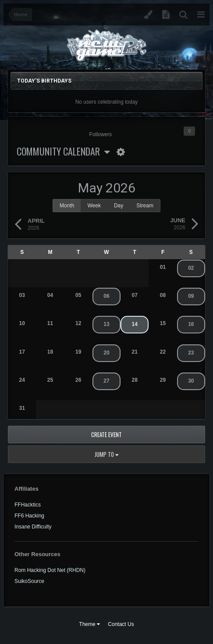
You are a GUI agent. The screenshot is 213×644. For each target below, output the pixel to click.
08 (163, 295)
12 (78, 323)
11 (50, 323)
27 (106, 381)
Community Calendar (63, 151)
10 (22, 323)
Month (67, 206)
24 (22, 380)
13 (106, 324)
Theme (89, 624)
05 (78, 295)
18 (50, 352)
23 (191, 353)
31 (22, 408)
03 (22, 295)
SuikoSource (29, 581)
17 (22, 352)
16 (191, 324)
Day (119, 206)
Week (94, 206)
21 (135, 352)
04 (50, 295)
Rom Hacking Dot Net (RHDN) (50, 570)
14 (135, 324)
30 (191, 381)
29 (163, 380)
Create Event (106, 434)
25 (50, 380)
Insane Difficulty (33, 527)
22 (163, 352)
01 (163, 267)
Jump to (106, 454)
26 (78, 380)
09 (191, 296)
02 (191, 268)
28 (135, 380)
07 (135, 295)
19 (78, 352)
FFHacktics (28, 505)
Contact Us (121, 624)
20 (106, 353)
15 (163, 323)
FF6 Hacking (29, 516)
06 (106, 296)
